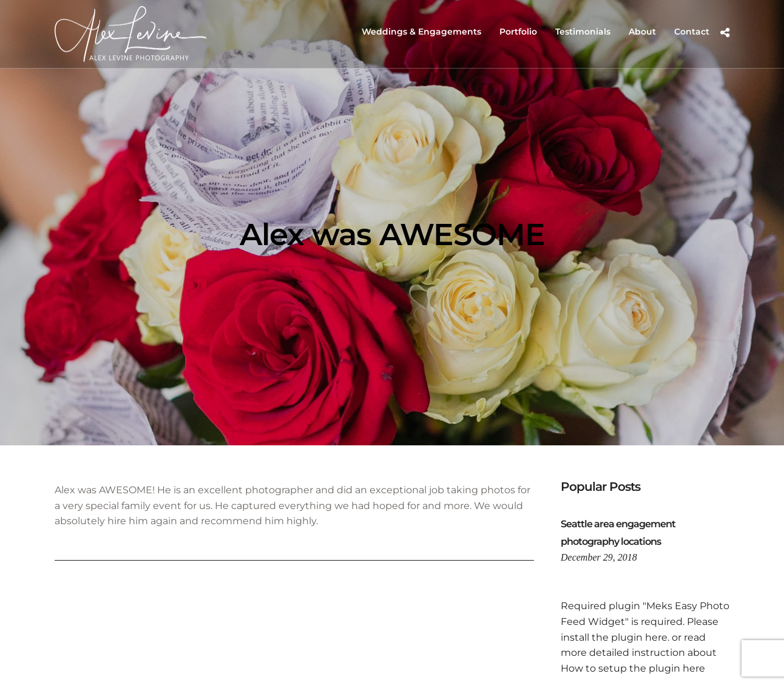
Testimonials (583, 32)
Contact (692, 32)
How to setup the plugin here (633, 668)
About (642, 32)
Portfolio (518, 32)
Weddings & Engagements (421, 32)
